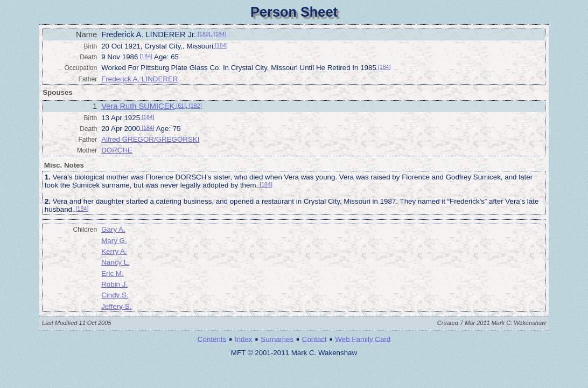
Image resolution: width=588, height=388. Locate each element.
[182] (203, 34)
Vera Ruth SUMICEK (138, 106)
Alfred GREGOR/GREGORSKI (150, 139)
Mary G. (114, 241)
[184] (219, 34)
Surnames (277, 339)
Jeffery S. (116, 306)
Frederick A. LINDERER (139, 79)
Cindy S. (115, 295)
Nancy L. (115, 262)
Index (244, 339)
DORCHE (117, 150)
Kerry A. (114, 251)
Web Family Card (363, 339)
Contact (314, 339)
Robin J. (114, 284)
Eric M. (112, 273)
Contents (212, 339)
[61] (180, 106)
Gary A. (113, 229)
